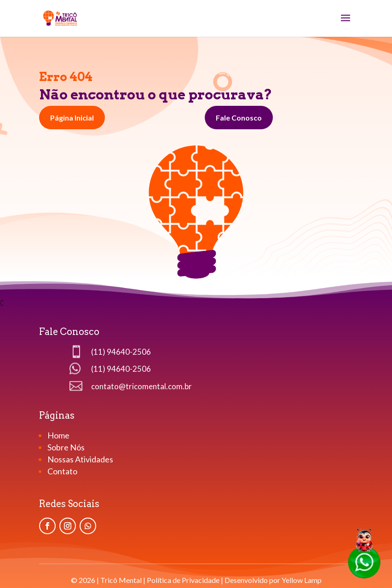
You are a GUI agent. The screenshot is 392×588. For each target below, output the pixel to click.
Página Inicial (72, 118)
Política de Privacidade (183, 580)
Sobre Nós (66, 447)
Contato (62, 471)
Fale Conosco (239, 118)
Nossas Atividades (80, 459)
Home (59, 435)
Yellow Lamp (302, 580)
